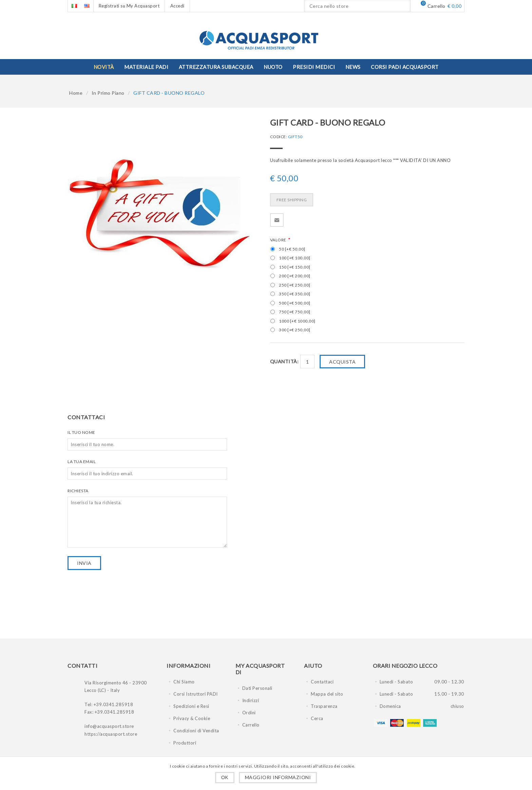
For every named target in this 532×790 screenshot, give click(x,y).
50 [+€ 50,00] (292, 249)
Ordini (249, 713)
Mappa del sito (327, 694)
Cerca (317, 718)
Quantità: (284, 361)
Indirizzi (251, 700)
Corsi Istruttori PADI (196, 694)
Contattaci (322, 682)
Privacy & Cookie (192, 718)
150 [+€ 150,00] (295, 267)
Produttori (185, 743)
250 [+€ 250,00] (295, 285)
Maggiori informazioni (278, 777)
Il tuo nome (81, 432)
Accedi (177, 6)
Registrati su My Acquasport (129, 6)
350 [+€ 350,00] (295, 294)
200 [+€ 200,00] (295, 276)
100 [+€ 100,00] (295, 258)
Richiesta (78, 491)
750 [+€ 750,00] (295, 312)
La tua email (82, 462)
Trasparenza (324, 706)
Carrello (251, 725)
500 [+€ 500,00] (295, 303)
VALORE (279, 240)
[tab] (89, 417)
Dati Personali (257, 688)
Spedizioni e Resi (191, 706)
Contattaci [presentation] (86, 417)
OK (225, 777)
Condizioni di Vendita (196, 731)
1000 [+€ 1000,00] (297, 321)
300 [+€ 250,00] (295, 330)
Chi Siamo (184, 682)
